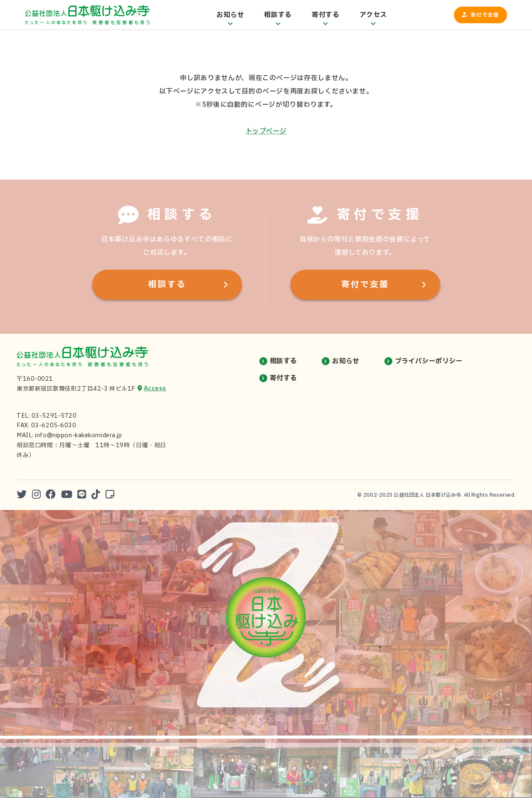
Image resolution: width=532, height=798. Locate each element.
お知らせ (346, 361)
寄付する (283, 378)
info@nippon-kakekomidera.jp (78, 435)
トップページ (266, 131)
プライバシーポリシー (429, 361)
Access (155, 388)
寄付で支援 (485, 15)
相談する (167, 285)
